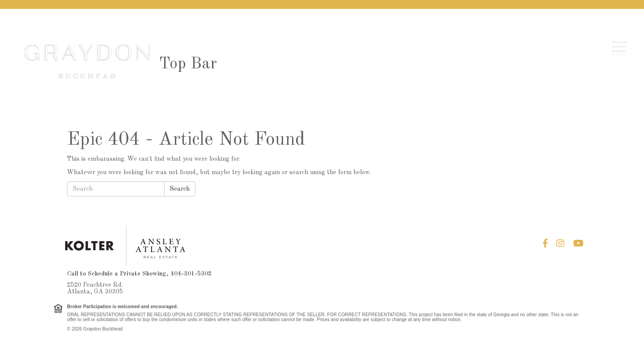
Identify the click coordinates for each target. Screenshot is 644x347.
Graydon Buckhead (87, 62)
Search (180, 189)
